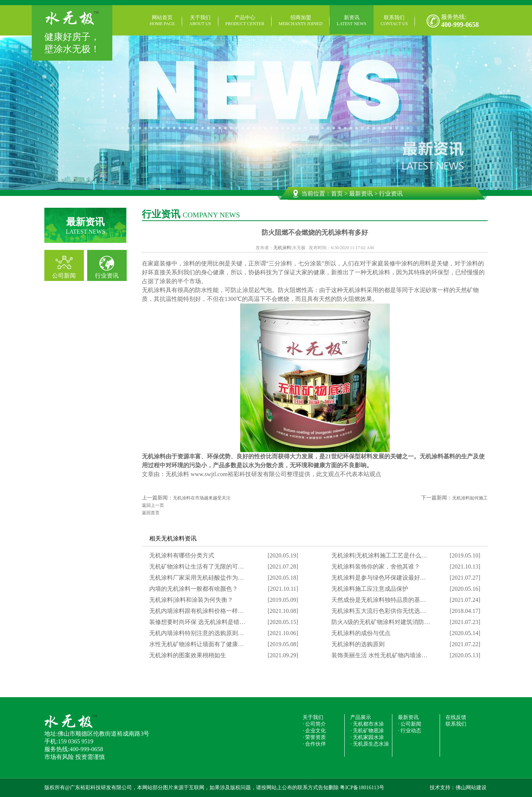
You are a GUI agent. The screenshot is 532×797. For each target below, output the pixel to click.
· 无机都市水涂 (367, 724)
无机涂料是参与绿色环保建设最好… (379, 578)
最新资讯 (361, 194)
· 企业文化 (314, 731)
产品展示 (361, 717)
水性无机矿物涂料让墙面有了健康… (197, 644)
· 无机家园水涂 (367, 737)
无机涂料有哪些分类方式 (182, 555)
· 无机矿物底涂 (367, 731)
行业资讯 (107, 276)
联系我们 (394, 21)
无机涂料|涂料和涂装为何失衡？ (191, 600)
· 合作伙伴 (314, 744)
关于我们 (200, 21)
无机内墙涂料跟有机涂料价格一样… (197, 611)
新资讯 (352, 21)
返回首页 (151, 513)
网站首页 (162, 21)
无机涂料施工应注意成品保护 (370, 589)
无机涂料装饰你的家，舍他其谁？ (376, 567)
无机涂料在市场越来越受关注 (202, 498)
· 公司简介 (314, 724)
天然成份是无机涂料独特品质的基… (379, 600)
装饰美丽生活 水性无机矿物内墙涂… (379, 655)
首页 (337, 194)
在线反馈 (456, 717)
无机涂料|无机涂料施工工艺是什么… (379, 555)
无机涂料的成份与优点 (361, 633)
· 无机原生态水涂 (370, 744)
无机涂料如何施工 (470, 498)
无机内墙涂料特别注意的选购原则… (197, 633)
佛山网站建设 (471, 788)
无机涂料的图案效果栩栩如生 (188, 655)
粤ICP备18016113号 (362, 788)
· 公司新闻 (410, 724)
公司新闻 (64, 276)
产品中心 (245, 21)
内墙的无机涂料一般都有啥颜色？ (194, 589)
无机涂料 (282, 248)
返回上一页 (153, 505)
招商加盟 (301, 21)
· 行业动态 (410, 731)
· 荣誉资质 (314, 737)
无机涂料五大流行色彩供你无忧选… (379, 611)
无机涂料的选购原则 (358, 644)
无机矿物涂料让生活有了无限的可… (197, 567)
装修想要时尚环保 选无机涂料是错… (197, 622)
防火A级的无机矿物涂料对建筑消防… (381, 622)
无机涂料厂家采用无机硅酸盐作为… (197, 578)
